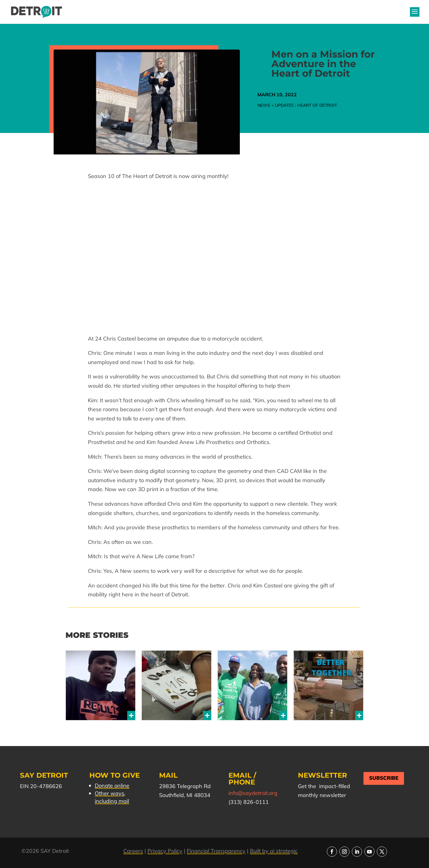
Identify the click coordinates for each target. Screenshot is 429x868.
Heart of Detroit (317, 105)
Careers (133, 851)
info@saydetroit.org (253, 793)
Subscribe (384, 778)
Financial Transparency (216, 851)
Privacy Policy (165, 851)
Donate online (112, 786)
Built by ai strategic (274, 851)
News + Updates (276, 105)
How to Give (115, 775)
